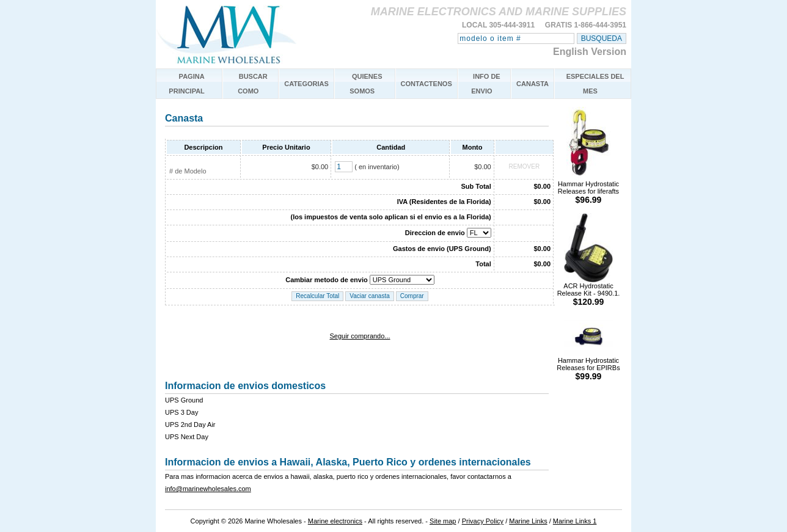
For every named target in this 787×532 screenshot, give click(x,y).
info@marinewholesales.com (208, 489)
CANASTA (533, 84)
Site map (443, 521)
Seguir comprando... (360, 336)
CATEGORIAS (306, 84)
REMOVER (525, 166)
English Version (590, 52)
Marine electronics (335, 521)
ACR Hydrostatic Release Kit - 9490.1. (589, 291)
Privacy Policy (483, 521)
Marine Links (528, 521)
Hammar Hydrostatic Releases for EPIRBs (588, 366)
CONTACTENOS (426, 84)
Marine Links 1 (575, 521)
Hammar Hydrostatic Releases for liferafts (588, 189)
